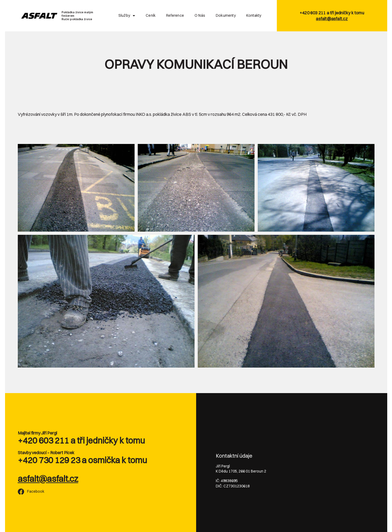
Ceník (151, 15)
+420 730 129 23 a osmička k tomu (82, 460)
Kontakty (254, 15)
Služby (127, 16)
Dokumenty (226, 15)
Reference (175, 15)
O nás (200, 15)
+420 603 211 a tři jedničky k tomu (81, 441)
